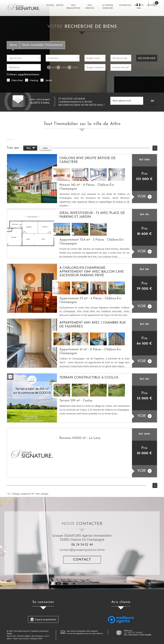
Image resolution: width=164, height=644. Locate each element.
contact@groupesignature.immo (82, 550)
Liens (47, 636)
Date (45, 148)
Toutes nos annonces (21, 639)
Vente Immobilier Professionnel (42, 45)
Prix (31, 148)
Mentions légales (24, 636)
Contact (82, 560)
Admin (9, 639)
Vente (13, 45)
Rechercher (147, 58)
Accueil (10, 139)
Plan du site (11, 636)
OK (152, 101)
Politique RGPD (36, 639)
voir (144, 197)
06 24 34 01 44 (82, 544)
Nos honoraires (37, 636)
